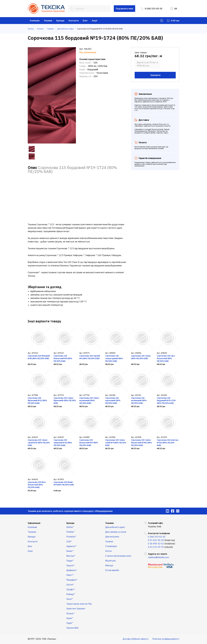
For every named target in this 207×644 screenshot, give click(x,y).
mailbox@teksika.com (158, 557)
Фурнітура (110, 561)
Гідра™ (70, 623)
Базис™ (70, 551)
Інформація (34, 523)
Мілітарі (109, 565)
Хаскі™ (70, 599)
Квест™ (70, 575)
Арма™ (70, 618)
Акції (95, 21)
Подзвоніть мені (124, 9)
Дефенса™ (72, 570)
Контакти (74, 21)
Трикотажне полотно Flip (79, 604)
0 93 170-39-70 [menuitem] (156, 547)
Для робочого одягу (115, 527)
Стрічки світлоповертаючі (118, 556)
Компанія (35, 21)
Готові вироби (112, 570)
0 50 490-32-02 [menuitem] (156, 544)
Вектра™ (71, 556)
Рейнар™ (71, 594)
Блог (85, 21)
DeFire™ (70, 527)
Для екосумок (112, 537)
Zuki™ (69, 541)
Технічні (109, 541)
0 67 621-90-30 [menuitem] (156, 540)
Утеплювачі (111, 546)
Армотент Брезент (76, 609)
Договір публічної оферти (135, 639)
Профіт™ (71, 589)
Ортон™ (70, 585)
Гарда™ (70, 561)
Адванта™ (71, 546)
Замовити (155, 75)
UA (174, 9)
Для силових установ (116, 532)
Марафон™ (72, 580)
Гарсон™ (71, 565)
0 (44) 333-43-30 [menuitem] (152, 9)
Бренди (60, 21)
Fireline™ (71, 532)
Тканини (48, 21)
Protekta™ (71, 537)
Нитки (108, 551)
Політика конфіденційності (166, 639)
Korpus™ (71, 613)
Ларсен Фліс (72, 628)
